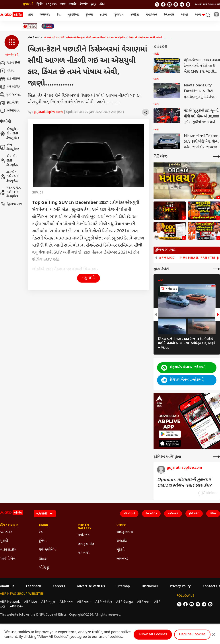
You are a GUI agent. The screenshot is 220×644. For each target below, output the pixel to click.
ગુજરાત (119, 15)
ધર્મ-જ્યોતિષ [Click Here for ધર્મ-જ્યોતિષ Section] (47, 550)
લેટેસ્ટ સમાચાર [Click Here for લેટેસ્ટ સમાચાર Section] (9, 526)
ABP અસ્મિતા (104, 602)
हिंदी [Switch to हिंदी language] (40, 4)
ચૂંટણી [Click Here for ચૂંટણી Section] (4, 541)
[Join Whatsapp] (188, 4)
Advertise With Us (91, 586)
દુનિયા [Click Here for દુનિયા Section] (43, 541)
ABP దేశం (16, 607)
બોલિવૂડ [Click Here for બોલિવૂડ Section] (44, 568)
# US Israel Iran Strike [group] (199, 258)
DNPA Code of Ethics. (52, 615)
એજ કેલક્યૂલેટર (9, 147)
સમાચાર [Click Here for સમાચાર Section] (44, 526)
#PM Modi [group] (167, 258)
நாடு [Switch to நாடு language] (93, 4)
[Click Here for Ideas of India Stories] (30, 26)
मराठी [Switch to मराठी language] (72, 4)
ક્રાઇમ (103, 15)
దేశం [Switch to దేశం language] (102, 4)
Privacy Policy (180, 586)
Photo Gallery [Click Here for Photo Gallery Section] (85, 527)
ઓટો (38, 38)
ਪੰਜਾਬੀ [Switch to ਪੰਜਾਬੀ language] (83, 4)
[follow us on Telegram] (182, 4)
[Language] (45, 514)
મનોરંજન (151, 15)
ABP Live (31, 602)
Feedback (34, 586)
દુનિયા (89, 15)
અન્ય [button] (200, 15)
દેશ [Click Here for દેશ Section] (41, 532)
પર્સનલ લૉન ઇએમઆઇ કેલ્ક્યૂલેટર (10, 192)
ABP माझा (84, 602)
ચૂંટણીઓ (73, 15)
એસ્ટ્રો (184, 15)
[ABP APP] (170, 434)
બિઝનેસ (169, 15)
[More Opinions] (216, 457)
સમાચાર (45, 15)
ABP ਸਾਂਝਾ (143, 602)
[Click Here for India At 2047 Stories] (48, 26)
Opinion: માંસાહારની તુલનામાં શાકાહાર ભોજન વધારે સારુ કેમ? (184, 483)
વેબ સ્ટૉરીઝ (10, 87)
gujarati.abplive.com (48, 112)
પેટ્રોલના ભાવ (11, 204)
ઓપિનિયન (10, 111)
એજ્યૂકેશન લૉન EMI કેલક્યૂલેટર (10, 134)
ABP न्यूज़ (48, 602)
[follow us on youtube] (169, 4)
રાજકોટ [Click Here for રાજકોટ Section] (122, 541)
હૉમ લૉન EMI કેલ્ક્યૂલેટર (9, 161)
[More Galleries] (216, 269)
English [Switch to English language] (51, 4)
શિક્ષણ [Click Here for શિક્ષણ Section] (43, 559)
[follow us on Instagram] (176, 4)
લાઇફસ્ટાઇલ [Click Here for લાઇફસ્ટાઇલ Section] (8, 550)
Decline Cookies (192, 635)
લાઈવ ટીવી (10, 63)
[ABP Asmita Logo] (12, 15)
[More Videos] (216, 157)
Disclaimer (150, 586)
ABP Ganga (125, 602)
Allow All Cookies (153, 635)
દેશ (59, 15)
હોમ (30, 15)
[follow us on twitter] (157, 4)
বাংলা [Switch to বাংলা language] (63, 4)
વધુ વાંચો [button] (89, 278)
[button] (12, 46)
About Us (7, 586)
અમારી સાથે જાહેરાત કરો (208, 4)
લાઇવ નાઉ (173, 514)
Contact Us (211, 586)
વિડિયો (213, 514)
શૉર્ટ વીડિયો (10, 79)
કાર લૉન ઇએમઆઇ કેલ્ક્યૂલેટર (10, 176)
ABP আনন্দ (66, 602)
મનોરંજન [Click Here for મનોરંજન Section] (84, 535)
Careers (59, 586)
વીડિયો (7, 71)
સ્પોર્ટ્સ (135, 15)
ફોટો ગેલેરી (10, 103)
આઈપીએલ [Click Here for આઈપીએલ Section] (8, 559)
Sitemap (123, 586)
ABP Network (10, 602)
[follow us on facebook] (163, 4)
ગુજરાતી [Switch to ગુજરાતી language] (28, 4)
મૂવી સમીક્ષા (10, 95)
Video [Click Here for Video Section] (122, 526)
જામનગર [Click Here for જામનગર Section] (6, 532)
